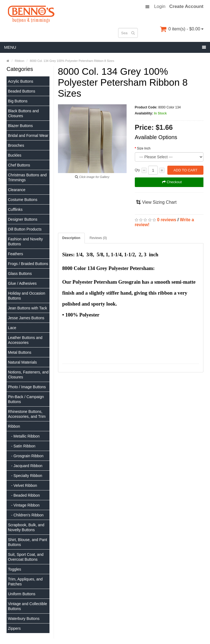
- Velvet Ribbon (23, 485)
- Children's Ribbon (26, 515)
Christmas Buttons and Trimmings (27, 177)
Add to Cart (185, 170)
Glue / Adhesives (22, 283)
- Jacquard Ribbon (25, 466)
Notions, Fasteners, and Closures (28, 375)
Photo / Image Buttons (27, 387)
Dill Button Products (25, 229)
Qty (137, 170)
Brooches (16, 145)
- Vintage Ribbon (24, 505)
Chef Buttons (19, 165)
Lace (12, 328)
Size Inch (144, 148)
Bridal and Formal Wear (28, 136)
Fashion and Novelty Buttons (25, 242)
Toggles (14, 569)
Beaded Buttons (22, 91)
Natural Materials (22, 362)
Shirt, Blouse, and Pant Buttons (27, 542)
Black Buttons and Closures (23, 113)
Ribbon (14, 426)
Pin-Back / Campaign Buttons (26, 399)
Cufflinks (15, 209)
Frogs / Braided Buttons (28, 264)
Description (71, 238)
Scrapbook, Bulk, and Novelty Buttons (26, 527)
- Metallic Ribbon (24, 436)
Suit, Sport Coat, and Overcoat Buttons (26, 557)
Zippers (14, 628)
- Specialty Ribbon (25, 476)
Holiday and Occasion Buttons (27, 296)
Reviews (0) (98, 238)
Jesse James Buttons (26, 318)
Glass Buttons (20, 274)
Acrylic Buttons (21, 81)
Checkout (172, 182)
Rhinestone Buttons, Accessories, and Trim (27, 414)
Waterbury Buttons (24, 619)
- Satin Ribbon (22, 446)
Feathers (15, 254)
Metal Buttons (20, 352)
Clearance (17, 190)
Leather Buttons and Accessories (25, 340)
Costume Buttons (23, 200)
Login (160, 7)
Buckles (15, 155)
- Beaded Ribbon (24, 495)
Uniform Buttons (22, 594)
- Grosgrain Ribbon (26, 456)
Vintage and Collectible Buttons (27, 606)
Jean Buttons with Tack (27, 308)
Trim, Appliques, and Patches (25, 582)
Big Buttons (18, 101)
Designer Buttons (23, 219)
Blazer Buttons (20, 126)
